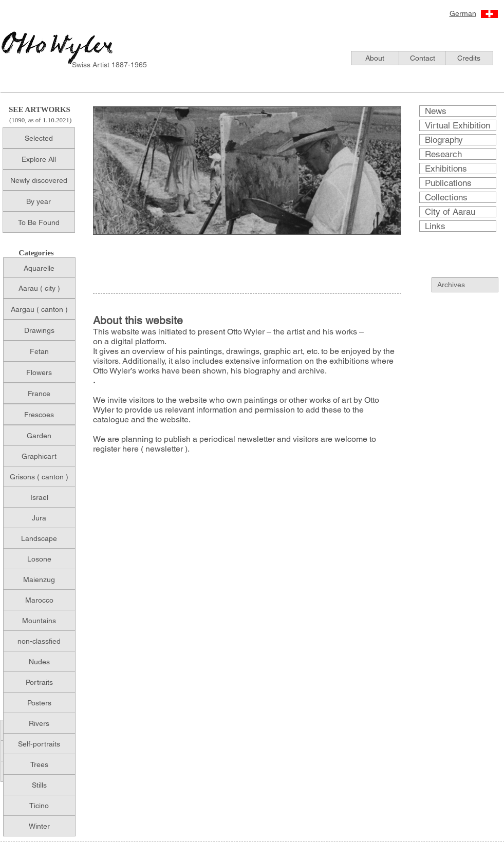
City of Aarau (450, 212)
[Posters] (39, 703)
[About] (375, 58)
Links (435, 226)
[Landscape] (39, 538)
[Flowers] (39, 372)
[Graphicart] (39, 456)
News (436, 111)
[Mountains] (39, 620)
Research (443, 154)
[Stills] (39, 785)
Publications (448, 183)
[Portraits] (39, 682)
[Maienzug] (39, 579)
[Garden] (39, 435)
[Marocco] (39, 600)
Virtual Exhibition (458, 125)
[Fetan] (39, 351)
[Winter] (39, 826)
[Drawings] (39, 330)
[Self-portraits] (39, 744)
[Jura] (39, 518)
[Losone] (39, 559)
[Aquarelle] (39, 268)
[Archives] (471, 285)
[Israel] (39, 497)
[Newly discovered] (39, 180)
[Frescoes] (39, 414)
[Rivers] (39, 723)
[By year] (39, 201)
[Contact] (423, 58)
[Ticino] (39, 805)
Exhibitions (446, 169)
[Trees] (39, 764)
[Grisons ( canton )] (39, 477)
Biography (444, 140)
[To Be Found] (39, 222)
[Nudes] (39, 661)
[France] (39, 393)
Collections (446, 197)
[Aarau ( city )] (39, 288)
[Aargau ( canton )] (39, 309)
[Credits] (469, 58)
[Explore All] (39, 159)
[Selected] (39, 138)
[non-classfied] (39, 641)
